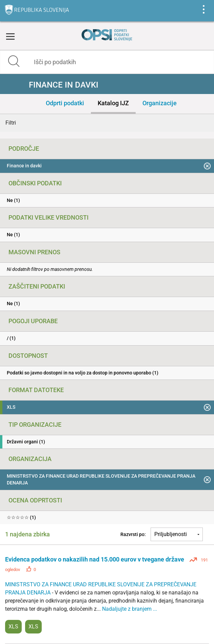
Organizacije (160, 103)
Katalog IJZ (113, 103)
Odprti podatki (65, 103)
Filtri (11, 123)
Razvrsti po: (133, 534)
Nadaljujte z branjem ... (130, 609)
